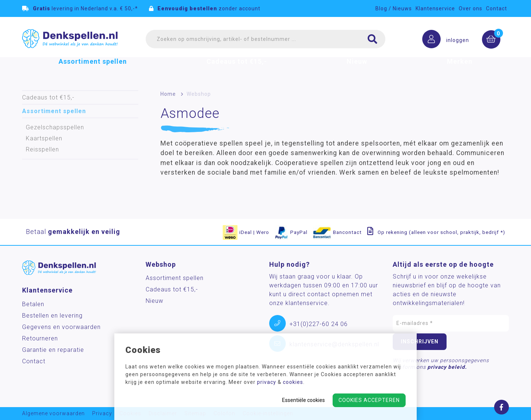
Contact (497, 8)
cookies (293, 382)
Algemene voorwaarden (53, 414)
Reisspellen (42, 149)
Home (168, 94)
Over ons (471, 8)
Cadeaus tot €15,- (237, 71)
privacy (267, 382)
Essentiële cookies (303, 400)
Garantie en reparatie (53, 350)
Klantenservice (435, 8)
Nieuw (357, 71)
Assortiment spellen (93, 71)
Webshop (199, 94)
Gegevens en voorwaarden (61, 327)
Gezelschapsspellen (55, 127)
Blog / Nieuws (394, 8)
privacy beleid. (447, 367)
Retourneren (40, 338)
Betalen (33, 304)
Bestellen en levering (52, 316)
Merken (460, 71)
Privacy (102, 414)
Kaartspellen (44, 138)
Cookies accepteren (369, 400)
